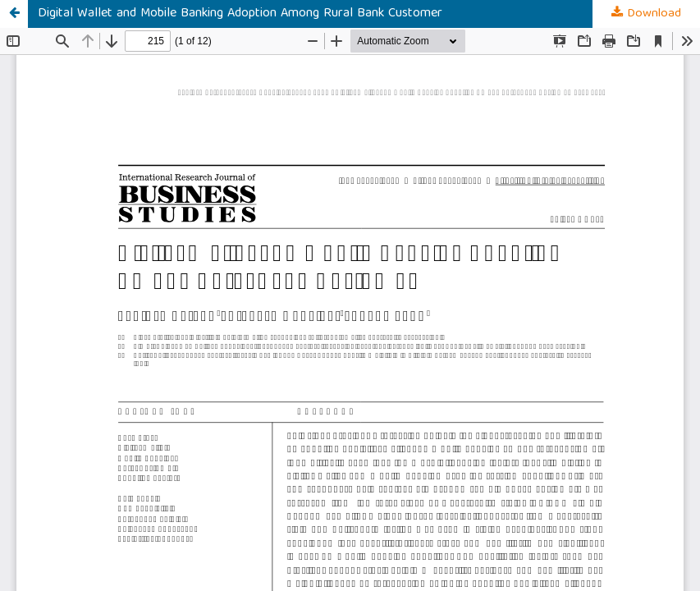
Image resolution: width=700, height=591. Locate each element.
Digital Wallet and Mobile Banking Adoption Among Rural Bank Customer (240, 14)
